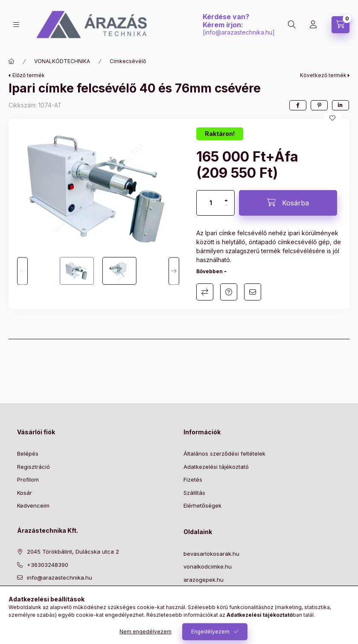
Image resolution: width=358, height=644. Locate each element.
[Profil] (313, 25)
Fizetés (193, 479)
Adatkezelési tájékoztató (216, 467)
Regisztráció (33, 467)
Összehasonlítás (205, 292)
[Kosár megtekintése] (341, 25)
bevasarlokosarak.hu (211, 554)
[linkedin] (341, 105)
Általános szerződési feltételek (224, 453)
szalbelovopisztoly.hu (212, 592)
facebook (20, 599)
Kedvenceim (33, 505)
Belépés (28, 453)
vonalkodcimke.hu (208, 566)
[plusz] (226, 197)
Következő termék (323, 75)
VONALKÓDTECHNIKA (62, 61)
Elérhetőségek (202, 505)
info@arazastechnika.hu (239, 32)
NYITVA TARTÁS (205, 606)
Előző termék (29, 75)
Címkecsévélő (128, 61)
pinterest (37, 599)
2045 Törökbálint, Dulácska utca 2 (73, 552)
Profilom (28, 479)
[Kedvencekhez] (332, 118)
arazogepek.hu (204, 580)
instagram (54, 599)
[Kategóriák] (16, 25)
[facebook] (298, 105)
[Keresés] (292, 25)
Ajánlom (253, 292)
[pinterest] (319, 105)
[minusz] (226, 209)
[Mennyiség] (211, 203)
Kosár (25, 493)
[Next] (174, 271)
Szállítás (194, 493)
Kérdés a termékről (229, 292)
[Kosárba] (288, 203)
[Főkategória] (12, 61)
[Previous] (22, 271)
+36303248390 (48, 565)
